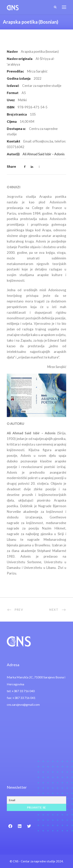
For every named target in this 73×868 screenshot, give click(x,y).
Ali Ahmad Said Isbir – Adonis (44, 154)
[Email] (36, 800)
